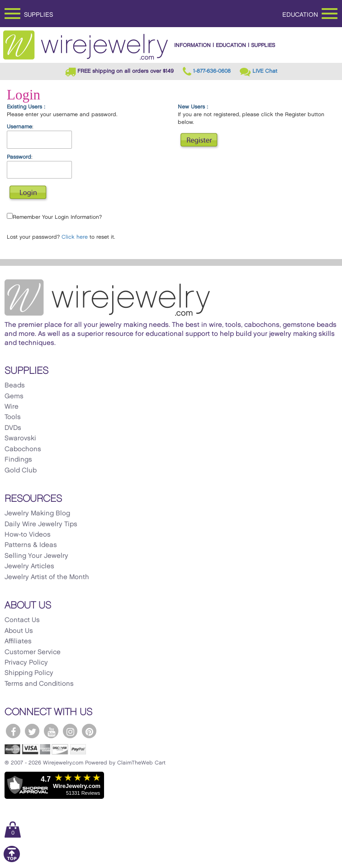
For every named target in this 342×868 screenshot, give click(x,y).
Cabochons (23, 449)
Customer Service (33, 652)
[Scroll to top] (12, 861)
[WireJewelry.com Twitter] (32, 731)
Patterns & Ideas (31, 545)
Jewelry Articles (29, 566)
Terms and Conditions (39, 684)
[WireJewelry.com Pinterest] (89, 731)
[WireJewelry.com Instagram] (70, 731)
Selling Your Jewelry (36, 556)
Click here (75, 237)
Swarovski (20, 439)
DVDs (13, 428)
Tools (13, 417)
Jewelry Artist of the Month (47, 577)
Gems (14, 396)
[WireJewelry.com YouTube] (51, 731)
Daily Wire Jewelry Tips (41, 524)
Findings (18, 460)
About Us (19, 631)
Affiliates (18, 642)
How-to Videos (28, 535)
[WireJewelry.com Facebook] (13, 731)
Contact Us (22, 620)
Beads (15, 386)
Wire (12, 407)
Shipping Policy (29, 673)
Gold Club (21, 471)
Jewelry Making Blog (37, 514)
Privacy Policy (26, 663)
